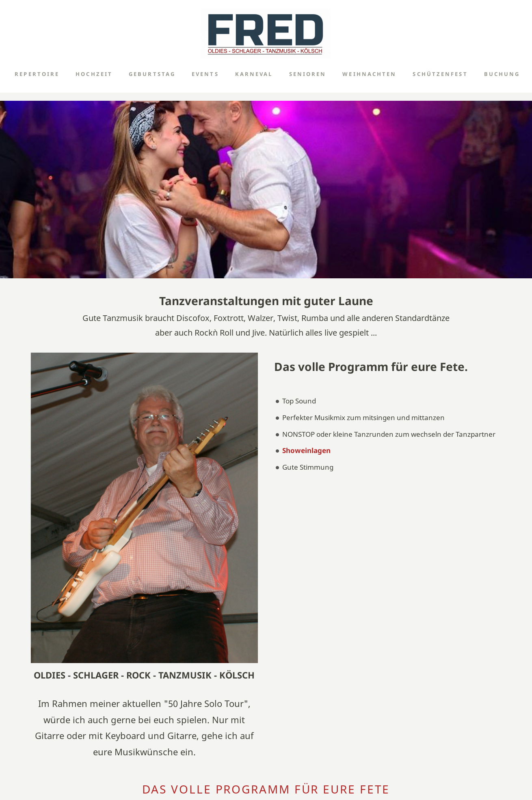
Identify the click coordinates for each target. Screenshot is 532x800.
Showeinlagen (306, 450)
